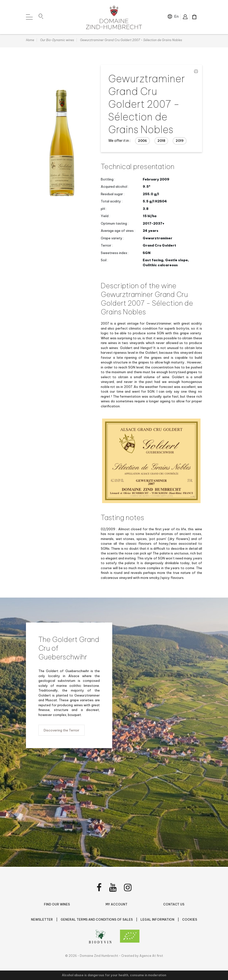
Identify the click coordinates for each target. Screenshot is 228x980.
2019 (180, 142)
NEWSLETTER (42, 920)
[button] (41, 17)
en (176, 16)
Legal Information (158, 920)
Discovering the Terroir (61, 731)
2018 (161, 142)
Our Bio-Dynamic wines (57, 41)
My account (116, 904)
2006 (142, 142)
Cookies (190, 920)
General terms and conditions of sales (97, 920)
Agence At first (151, 956)
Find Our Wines (57, 904)
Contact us (174, 904)
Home (30, 41)
